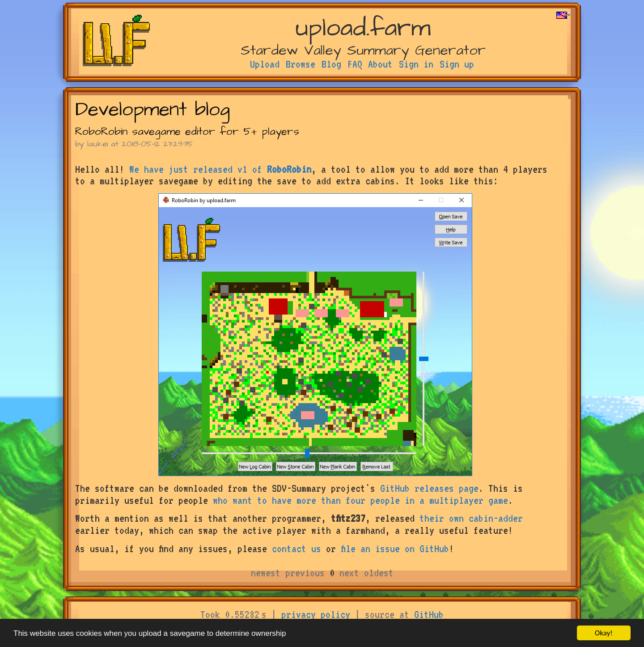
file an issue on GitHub (395, 549)
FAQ (355, 64)
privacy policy (316, 614)
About (380, 64)
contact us (297, 549)
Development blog (153, 110)
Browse (301, 64)
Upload (265, 64)
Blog (331, 64)
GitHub (429, 614)
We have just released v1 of (220, 169)
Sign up (457, 64)
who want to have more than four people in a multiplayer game (360, 500)
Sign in (416, 64)
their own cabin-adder (471, 518)
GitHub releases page (429, 488)
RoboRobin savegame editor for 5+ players (187, 132)
